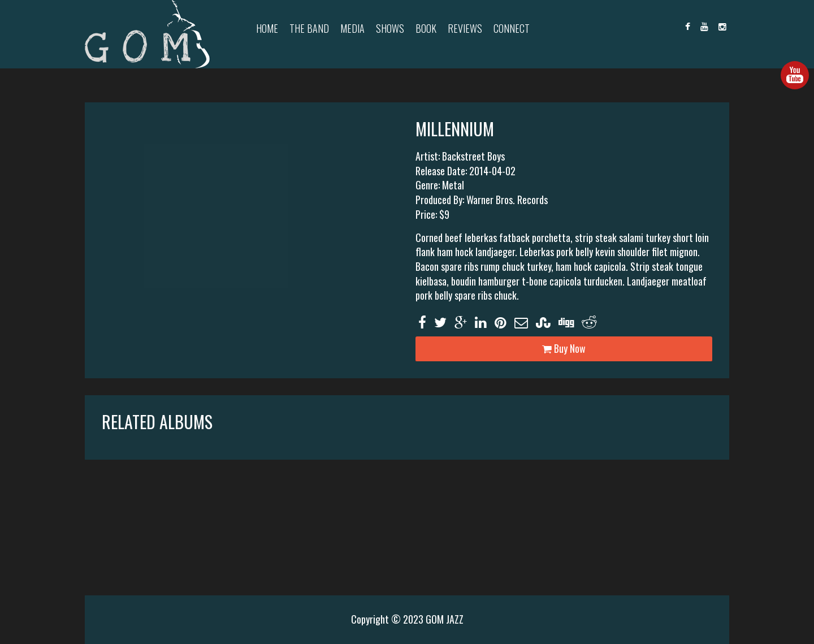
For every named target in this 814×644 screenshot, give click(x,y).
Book (426, 28)
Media (352, 28)
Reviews (465, 28)
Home (267, 28)
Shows (390, 28)
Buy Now (564, 348)
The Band (309, 28)
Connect (512, 28)
